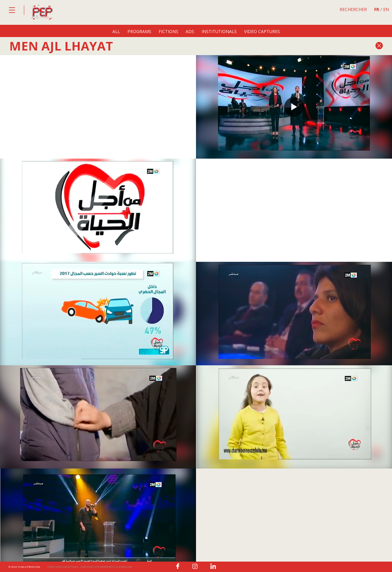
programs (139, 31)
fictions (168, 31)
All (116, 31)
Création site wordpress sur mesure (106, 567)
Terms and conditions (63, 567)
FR (377, 9)
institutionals (219, 31)
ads (190, 31)
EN (386, 9)
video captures (262, 31)
